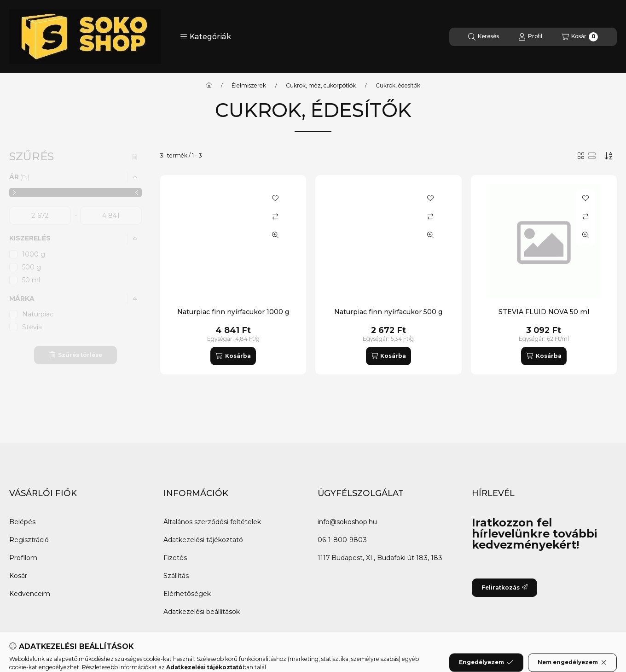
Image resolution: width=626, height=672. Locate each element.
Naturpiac (38, 314)
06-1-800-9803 (342, 540)
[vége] (111, 216)
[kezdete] (40, 216)
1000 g (34, 254)
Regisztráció (29, 540)
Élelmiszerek (249, 86)
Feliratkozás (504, 587)
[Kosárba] (233, 356)
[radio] (592, 156)
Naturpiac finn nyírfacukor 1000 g (233, 312)
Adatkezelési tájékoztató (203, 540)
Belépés (22, 522)
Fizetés (175, 558)
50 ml (31, 280)
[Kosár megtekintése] (580, 37)
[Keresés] (484, 37)
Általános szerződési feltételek (212, 522)
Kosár (18, 576)
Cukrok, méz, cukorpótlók (321, 86)
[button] (206, 37)
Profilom (23, 558)
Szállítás (176, 576)
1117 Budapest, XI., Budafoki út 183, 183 (380, 558)
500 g (32, 267)
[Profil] (530, 37)
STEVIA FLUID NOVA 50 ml (544, 312)
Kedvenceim (30, 594)
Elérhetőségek (187, 594)
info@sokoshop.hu (347, 522)
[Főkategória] (209, 86)
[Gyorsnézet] (275, 235)
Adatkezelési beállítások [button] (202, 612)
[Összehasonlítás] (275, 216)
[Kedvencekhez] (275, 198)
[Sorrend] (609, 156)
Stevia (32, 327)
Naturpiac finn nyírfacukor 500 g (388, 312)
